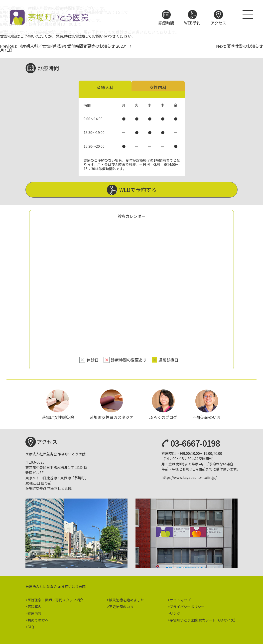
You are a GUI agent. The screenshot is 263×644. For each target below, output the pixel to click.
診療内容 (34, 612)
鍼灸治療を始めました (127, 598)
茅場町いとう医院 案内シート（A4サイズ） (204, 619)
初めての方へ (38, 619)
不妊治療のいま (121, 605)
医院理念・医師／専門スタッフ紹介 (55, 598)
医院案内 (34, 605)
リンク (175, 612)
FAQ (31, 625)
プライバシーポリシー (187, 605)
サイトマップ (180, 598)
